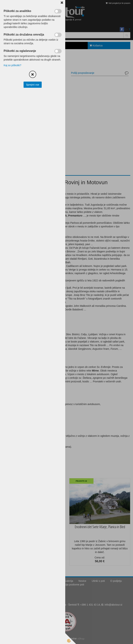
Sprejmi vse (33, 85)
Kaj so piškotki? (12, 65)
